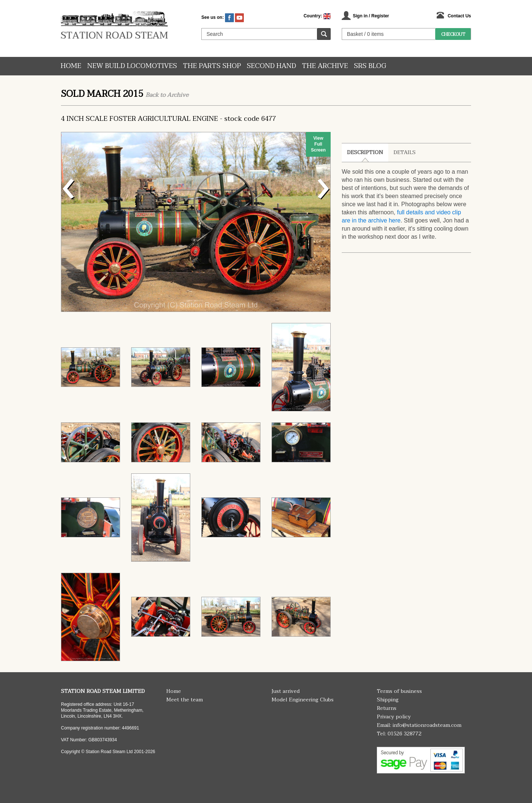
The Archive (325, 66)
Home (71, 66)
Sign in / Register (371, 16)
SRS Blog (370, 66)
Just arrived (286, 691)
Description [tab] (365, 152)
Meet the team (185, 700)
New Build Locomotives (132, 66)
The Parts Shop (212, 66)
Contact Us (459, 16)
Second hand (271, 66)
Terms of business (399, 691)
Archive (178, 95)
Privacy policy (394, 717)
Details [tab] (405, 152)
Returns (387, 708)
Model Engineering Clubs (303, 700)
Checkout (453, 34)
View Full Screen (318, 144)
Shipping (388, 700)
